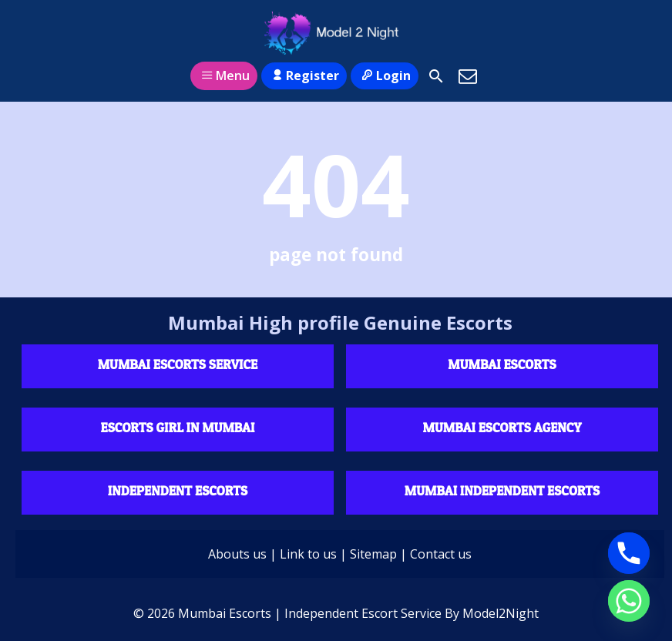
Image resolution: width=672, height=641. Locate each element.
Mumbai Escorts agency (502, 427)
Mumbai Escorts (502, 364)
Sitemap (373, 554)
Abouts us (237, 554)
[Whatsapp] (629, 601)
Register (304, 76)
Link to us (308, 554)
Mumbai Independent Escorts (502, 490)
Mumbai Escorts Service (178, 364)
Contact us (441, 554)
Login (384, 76)
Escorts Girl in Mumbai (178, 427)
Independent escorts (178, 490)
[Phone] (629, 553)
